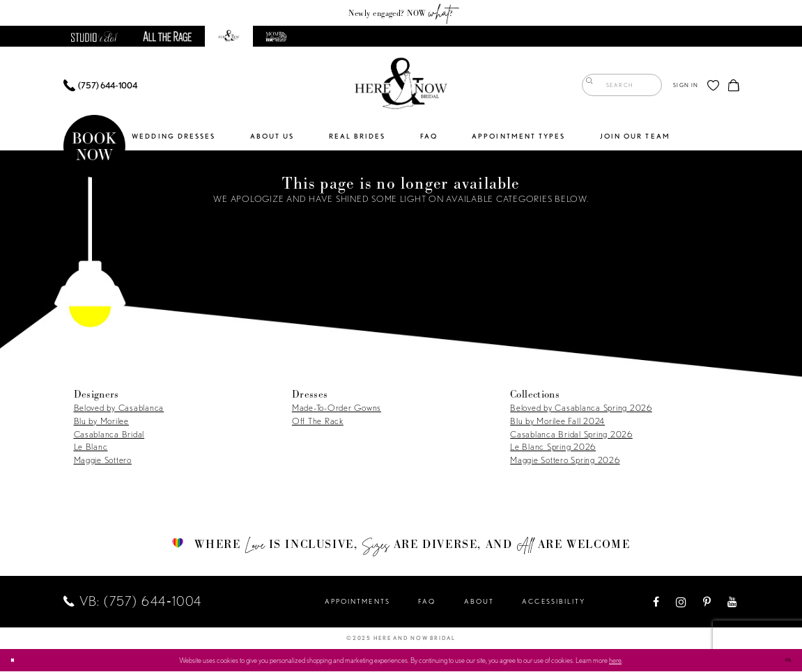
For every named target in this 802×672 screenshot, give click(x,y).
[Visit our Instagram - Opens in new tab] (682, 602)
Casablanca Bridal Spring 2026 (571, 435)
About (479, 602)
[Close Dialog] (15, 661)
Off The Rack (318, 422)
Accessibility (554, 602)
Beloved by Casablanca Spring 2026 (581, 408)
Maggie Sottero (103, 461)
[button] (686, 86)
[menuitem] (100, 86)
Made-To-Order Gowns (337, 408)
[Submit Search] (592, 86)
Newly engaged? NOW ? (401, 13)
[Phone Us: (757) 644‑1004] (100, 86)
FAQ (427, 602)
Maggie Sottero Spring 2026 (565, 461)
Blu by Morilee (101, 422)
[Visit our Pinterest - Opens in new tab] (708, 602)
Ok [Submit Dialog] (785, 660)
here (615, 661)
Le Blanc (91, 447)
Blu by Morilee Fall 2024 (557, 422)
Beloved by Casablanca (119, 408)
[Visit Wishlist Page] (713, 86)
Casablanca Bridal (109, 435)
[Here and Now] (401, 86)
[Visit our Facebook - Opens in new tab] (657, 602)
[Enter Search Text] (622, 86)
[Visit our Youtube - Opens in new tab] (733, 602)
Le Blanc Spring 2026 (553, 447)
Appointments (357, 602)
